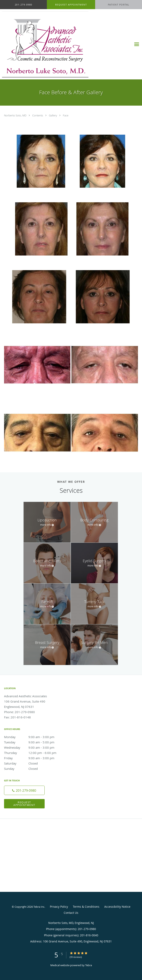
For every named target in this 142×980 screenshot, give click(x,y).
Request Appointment (24, 804)
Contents (38, 115)
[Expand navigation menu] (137, 44)
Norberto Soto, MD (16, 115)
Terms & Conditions (86, 907)
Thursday (33, 753)
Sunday (33, 769)
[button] (71, 5)
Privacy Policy (59, 907)
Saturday (33, 763)
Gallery (53, 115)
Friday (33, 758)
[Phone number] (24, 790)
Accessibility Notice (117, 907)
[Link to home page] (62, 44)
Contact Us (71, 913)
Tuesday (33, 742)
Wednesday (33, 747)
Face (66, 115)
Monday (33, 737)
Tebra (89, 965)
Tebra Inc (39, 907)
